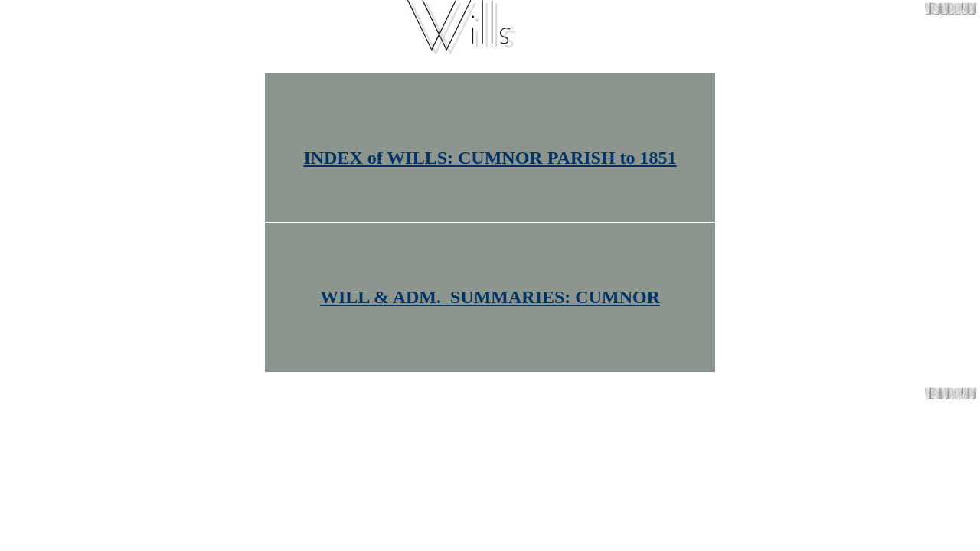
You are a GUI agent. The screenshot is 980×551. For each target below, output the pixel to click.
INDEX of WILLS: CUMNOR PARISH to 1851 (490, 158)
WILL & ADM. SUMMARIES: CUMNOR (490, 297)
